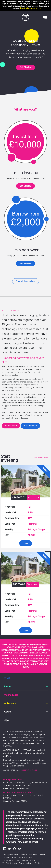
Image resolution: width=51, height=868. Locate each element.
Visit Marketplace (41, 458)
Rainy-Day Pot (9, 860)
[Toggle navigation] (45, 17)
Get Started (25, 67)
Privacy (42, 855)
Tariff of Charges (10, 863)
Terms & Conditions (29, 855)
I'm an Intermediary (26, 281)
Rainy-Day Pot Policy (26, 860)
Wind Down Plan (25, 858)
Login (26, 543)
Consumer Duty (26, 863)
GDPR (14, 858)
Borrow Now (30, 426)
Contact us (39, 863)
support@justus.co (29, 770)
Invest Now (11, 426)
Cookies (6, 858)
